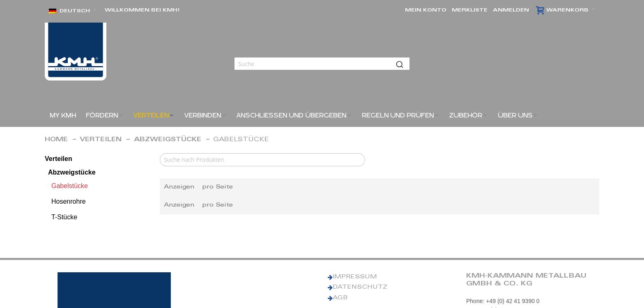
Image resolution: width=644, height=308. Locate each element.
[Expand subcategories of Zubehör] (485, 116)
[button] (73, 11)
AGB (340, 298)
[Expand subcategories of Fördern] (121, 116)
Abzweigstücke (168, 140)
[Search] (262, 160)
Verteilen (101, 140)
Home (56, 140)
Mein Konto (426, 10)
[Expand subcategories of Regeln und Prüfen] (437, 116)
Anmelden (511, 10)
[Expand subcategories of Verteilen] (172, 116)
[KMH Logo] (76, 52)
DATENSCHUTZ (360, 287)
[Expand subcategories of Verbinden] (224, 116)
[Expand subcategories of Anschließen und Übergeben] (349, 116)
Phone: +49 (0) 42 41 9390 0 (503, 301)
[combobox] (322, 64)
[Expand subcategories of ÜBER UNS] (536, 116)
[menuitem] (63, 116)
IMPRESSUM (355, 277)
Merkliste (470, 10)
